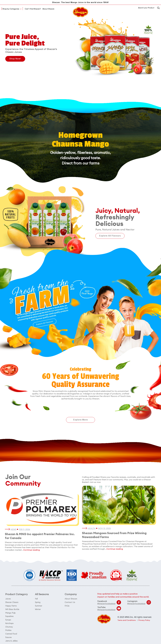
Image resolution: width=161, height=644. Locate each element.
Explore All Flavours (110, 236)
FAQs (67, 605)
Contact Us (70, 602)
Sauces (8, 636)
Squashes (9, 616)
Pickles (8, 629)
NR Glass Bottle (12, 609)
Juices (8, 599)
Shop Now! (15, 59)
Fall (36, 599)
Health (92, 528)
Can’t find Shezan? (33, 9)
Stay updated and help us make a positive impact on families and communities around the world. (123, 595)
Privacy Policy (144, 620)
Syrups (8, 619)
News (13, 529)
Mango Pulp (11, 612)
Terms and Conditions (127, 620)
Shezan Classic (12, 602)
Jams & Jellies (11, 640)
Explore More (81, 420)
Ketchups (9, 623)
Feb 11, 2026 (24, 529)
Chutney (9, 626)
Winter (38, 609)
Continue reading (31, 550)
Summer (39, 605)
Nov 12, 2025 (105, 528)
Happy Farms (11, 605)
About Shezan (48, 9)
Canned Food (11, 633)
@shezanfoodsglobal (106, 604)
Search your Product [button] (148, 8)
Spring (38, 602)
